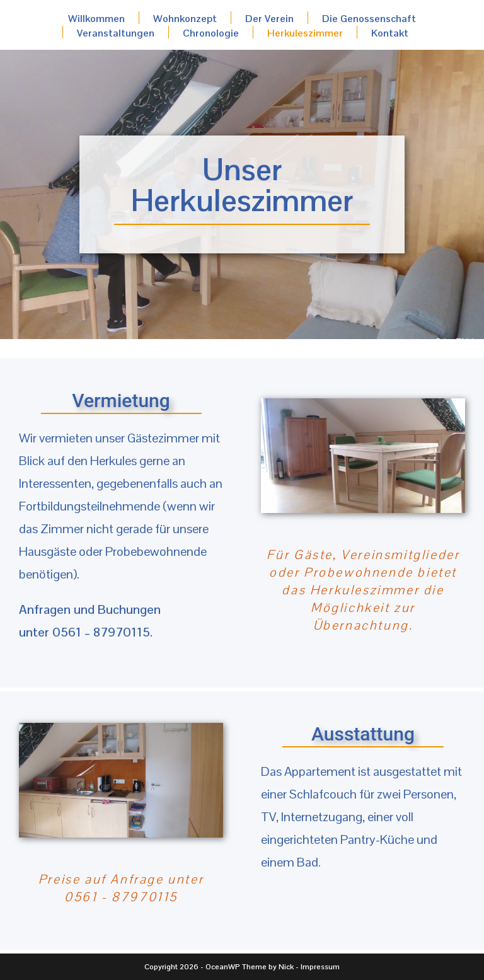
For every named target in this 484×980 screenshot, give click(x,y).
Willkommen (96, 18)
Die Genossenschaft (369, 18)
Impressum (320, 967)
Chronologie (211, 32)
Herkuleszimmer (305, 32)
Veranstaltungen (116, 32)
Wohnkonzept (185, 18)
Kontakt (390, 32)
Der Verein (269, 18)
